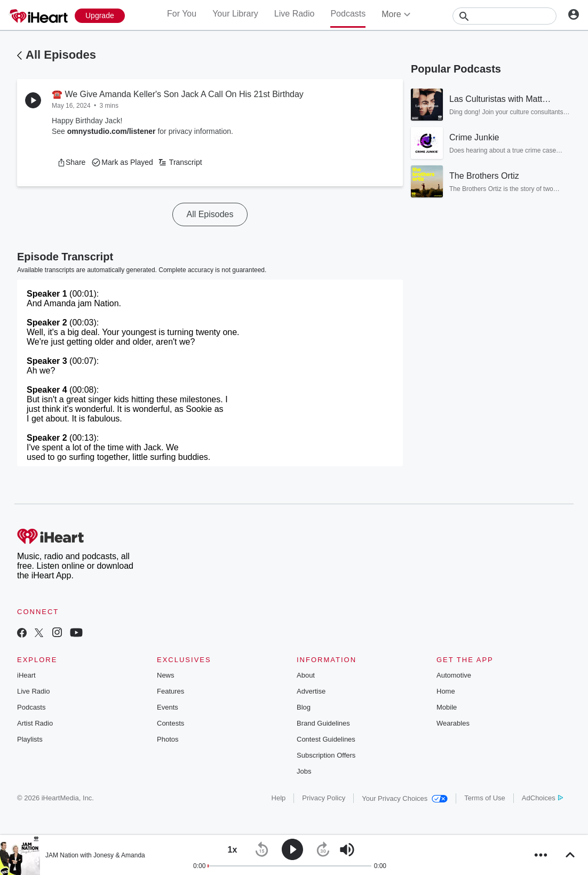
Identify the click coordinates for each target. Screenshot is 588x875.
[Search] (504, 16)
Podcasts (348, 14)
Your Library (235, 14)
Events (168, 707)
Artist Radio (35, 723)
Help (279, 798)
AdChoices (542, 798)
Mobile (447, 707)
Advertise (311, 691)
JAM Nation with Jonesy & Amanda (95, 855)
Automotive (454, 675)
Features (170, 691)
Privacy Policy (324, 798)
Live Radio (295, 14)
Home (446, 691)
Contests (170, 723)
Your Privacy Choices (405, 798)
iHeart (26, 675)
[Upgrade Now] (100, 16)
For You (182, 14)
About (306, 675)
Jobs (304, 771)
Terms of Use (485, 798)
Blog (304, 707)
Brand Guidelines (323, 723)
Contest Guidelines (326, 739)
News (166, 675)
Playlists (30, 739)
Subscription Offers (326, 755)
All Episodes (61, 55)
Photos (168, 739)
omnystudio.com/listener (112, 131)
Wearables (453, 723)
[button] (71, 162)
